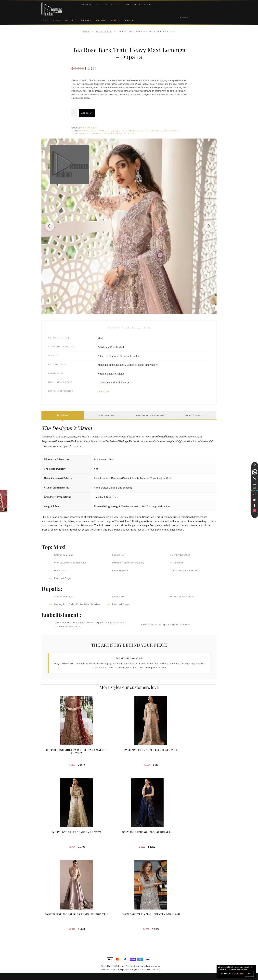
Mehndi (116, 20)
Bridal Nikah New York (190, 908)
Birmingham (139, 908)
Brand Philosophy (51, 919)
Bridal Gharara (95, 919)
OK (249, 974)
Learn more (239, 974)
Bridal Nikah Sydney (189, 919)
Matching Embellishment (136, 131)
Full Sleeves (112, 131)
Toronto (137, 919)
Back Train (124, 5)
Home (45, 20)
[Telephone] (255, 478)
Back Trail (84, 131)
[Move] (255, 465)
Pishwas (109, 5)
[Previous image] (51, 226)
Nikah (57, 20)
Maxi (98, 5)
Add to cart (87, 113)
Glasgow (137, 930)
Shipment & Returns (52, 935)
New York (138, 924)
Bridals (71, 20)
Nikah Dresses (100, 134)
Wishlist (45, 962)
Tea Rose (115, 134)
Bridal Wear (104, 31)
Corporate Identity (51, 914)
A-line (90, 935)
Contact (45, 951)
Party (129, 20)
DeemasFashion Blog (190, 935)
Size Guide (47, 957)
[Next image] (207, 226)
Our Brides (93, 908)
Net (89, 134)
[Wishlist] (255, 495)
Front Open (93, 924)
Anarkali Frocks (143, 5)
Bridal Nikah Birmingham (191, 914)
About (45, 908)
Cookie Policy (48, 930)
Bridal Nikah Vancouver (190, 924)
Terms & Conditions (51, 940)
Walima (101, 20)
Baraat (86, 20)
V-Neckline (128, 134)
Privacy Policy (49, 924)
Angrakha (86, 5)
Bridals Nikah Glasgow (190, 930)
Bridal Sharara (95, 914)
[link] (255, 472)
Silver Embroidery (96, 930)
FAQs (44, 946)
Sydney (137, 914)
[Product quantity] (74, 112)
